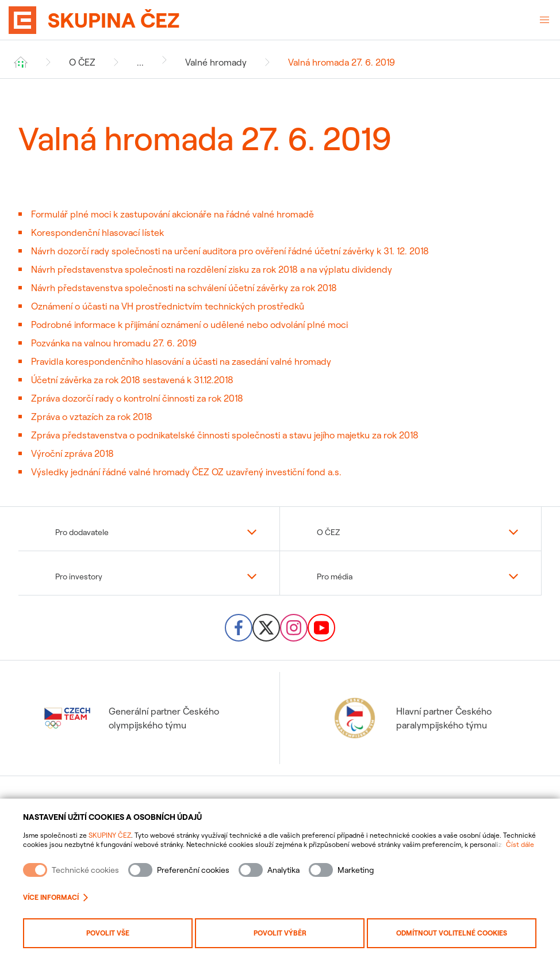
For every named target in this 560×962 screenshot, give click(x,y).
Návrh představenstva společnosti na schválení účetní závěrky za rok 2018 (184, 288)
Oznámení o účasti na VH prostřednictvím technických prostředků (168, 306)
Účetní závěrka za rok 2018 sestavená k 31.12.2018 (132, 380)
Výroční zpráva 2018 (72, 453)
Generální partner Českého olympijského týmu (132, 718)
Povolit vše (108, 933)
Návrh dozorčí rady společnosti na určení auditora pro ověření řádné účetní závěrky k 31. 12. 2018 (230, 251)
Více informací (55, 897)
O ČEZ (82, 62)
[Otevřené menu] (544, 20)
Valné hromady (216, 62)
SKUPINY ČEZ (110, 835)
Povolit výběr (280, 933)
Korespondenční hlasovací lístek (97, 232)
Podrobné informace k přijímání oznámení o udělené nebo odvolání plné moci (189, 325)
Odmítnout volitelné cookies (452, 933)
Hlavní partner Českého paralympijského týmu (412, 718)
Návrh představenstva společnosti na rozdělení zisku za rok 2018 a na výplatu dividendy (212, 269)
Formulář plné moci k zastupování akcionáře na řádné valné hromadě (172, 214)
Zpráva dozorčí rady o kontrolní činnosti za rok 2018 (137, 398)
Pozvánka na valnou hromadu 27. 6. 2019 (114, 343)
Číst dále (520, 844)
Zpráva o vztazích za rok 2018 (92, 417)
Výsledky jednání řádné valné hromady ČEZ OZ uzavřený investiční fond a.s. (186, 472)
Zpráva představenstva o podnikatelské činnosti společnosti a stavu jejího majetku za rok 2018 (225, 435)
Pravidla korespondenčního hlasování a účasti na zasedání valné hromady (181, 361)
